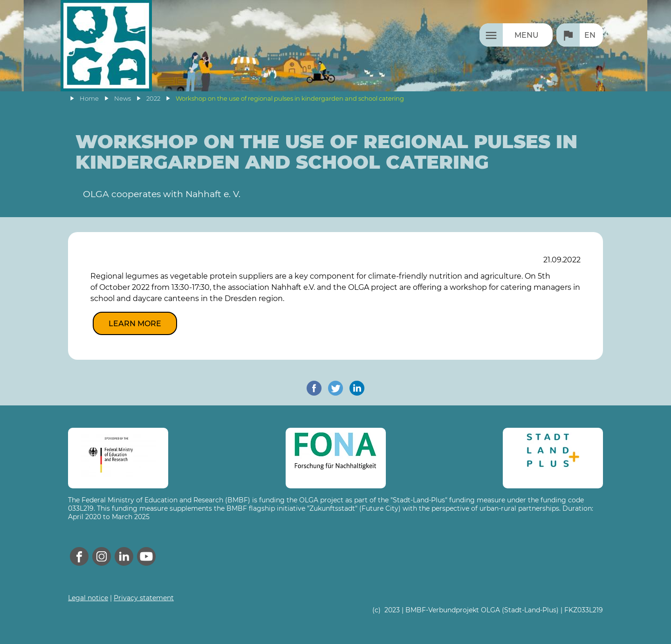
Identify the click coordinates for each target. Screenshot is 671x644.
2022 (153, 99)
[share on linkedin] (357, 388)
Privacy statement (144, 598)
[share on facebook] (314, 388)
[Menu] (516, 35)
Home (89, 99)
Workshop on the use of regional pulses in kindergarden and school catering (290, 99)
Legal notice (88, 598)
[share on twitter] (335, 388)
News (123, 99)
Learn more (135, 324)
